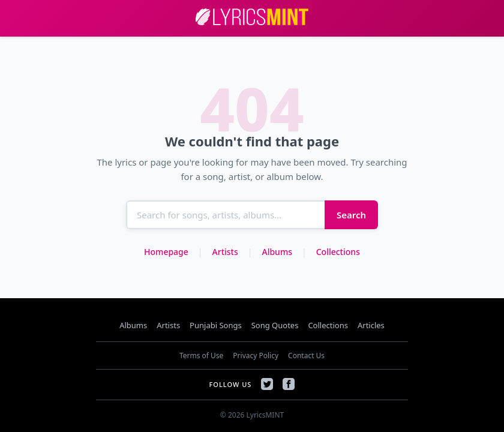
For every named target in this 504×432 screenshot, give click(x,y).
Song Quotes (275, 325)
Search (351, 215)
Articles (371, 325)
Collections (338, 252)
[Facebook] (289, 384)
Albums (277, 252)
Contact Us (306, 355)
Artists (225, 252)
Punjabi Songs (216, 325)
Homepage (166, 252)
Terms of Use (201, 355)
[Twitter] (267, 384)
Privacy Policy (256, 355)
